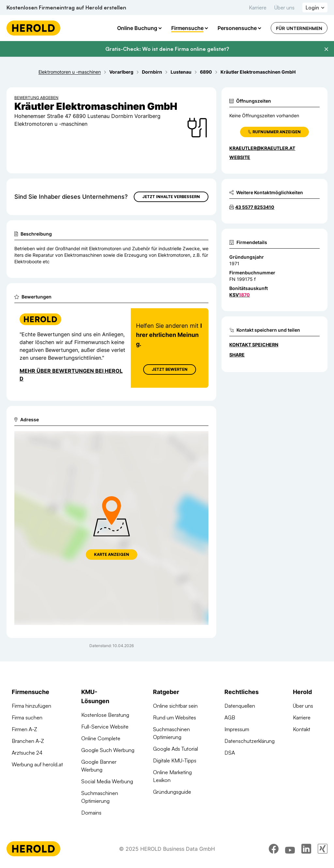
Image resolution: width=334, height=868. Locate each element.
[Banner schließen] (326, 49)
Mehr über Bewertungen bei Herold (71, 375)
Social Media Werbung (107, 781)
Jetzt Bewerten (170, 369)
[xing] (323, 850)
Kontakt (302, 729)
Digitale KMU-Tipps (175, 760)
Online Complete (101, 738)
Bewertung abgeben (36, 98)
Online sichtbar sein (175, 706)
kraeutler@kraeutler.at (262, 148)
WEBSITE (240, 157)
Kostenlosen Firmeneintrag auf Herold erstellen (66, 7)
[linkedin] (306, 850)
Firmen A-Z (24, 729)
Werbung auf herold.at (37, 764)
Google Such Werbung (108, 750)
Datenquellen (240, 706)
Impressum (237, 729)
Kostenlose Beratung (105, 715)
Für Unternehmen (299, 28)
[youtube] (290, 850)
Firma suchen (27, 717)
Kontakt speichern (254, 345)
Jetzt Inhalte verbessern (171, 197)
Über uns (284, 7)
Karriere (258, 7)
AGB (230, 717)
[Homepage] (33, 28)
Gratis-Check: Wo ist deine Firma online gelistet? (167, 49)
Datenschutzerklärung (250, 741)
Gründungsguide (172, 792)
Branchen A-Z (28, 741)
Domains (91, 813)
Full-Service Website (105, 727)
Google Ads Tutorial (175, 749)
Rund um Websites (175, 717)
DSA (230, 753)
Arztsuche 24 (27, 753)
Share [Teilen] (237, 355)
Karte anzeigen (112, 554)
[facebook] (274, 850)
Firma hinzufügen (31, 706)
